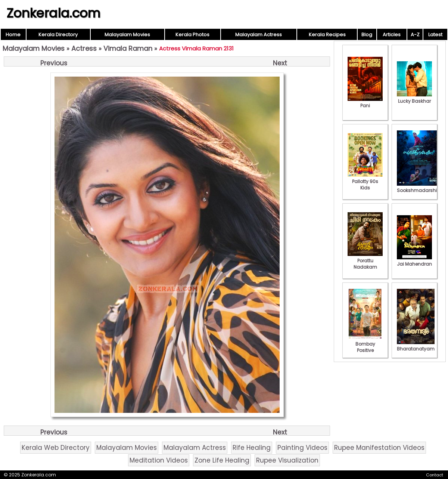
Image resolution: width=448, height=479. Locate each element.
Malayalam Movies (127, 35)
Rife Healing (252, 448)
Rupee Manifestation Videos (379, 448)
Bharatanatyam (416, 346)
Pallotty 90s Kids (365, 181)
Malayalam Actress (259, 35)
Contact (435, 475)
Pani (365, 102)
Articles (392, 35)
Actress (84, 48)
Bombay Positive (365, 344)
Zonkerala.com (53, 13)
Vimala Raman (128, 48)
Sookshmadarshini (419, 187)
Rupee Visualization (287, 460)
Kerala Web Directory (56, 448)
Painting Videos (302, 448)
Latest (435, 35)
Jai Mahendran (414, 261)
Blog (367, 35)
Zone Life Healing (222, 460)
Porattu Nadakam (365, 261)
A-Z (415, 35)
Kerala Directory (58, 35)
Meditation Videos (159, 460)
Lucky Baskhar (414, 98)
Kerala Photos (192, 35)
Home (13, 35)
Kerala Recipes (327, 35)
